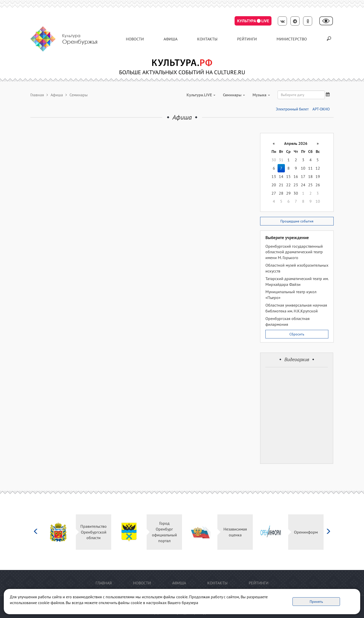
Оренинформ (306, 532)
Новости (135, 39)
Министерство (292, 39)
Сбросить (297, 334)
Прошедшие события (297, 221)
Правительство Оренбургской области (94, 532)
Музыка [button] (261, 95)
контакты (207, 39)
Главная (37, 95)
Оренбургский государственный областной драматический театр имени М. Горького (294, 252)
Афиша (170, 39)
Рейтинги (247, 39)
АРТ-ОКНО (321, 109)
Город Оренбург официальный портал (164, 532)
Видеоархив (297, 359)
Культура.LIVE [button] (201, 95)
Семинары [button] (234, 95)
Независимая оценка (235, 532)
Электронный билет (292, 109)
